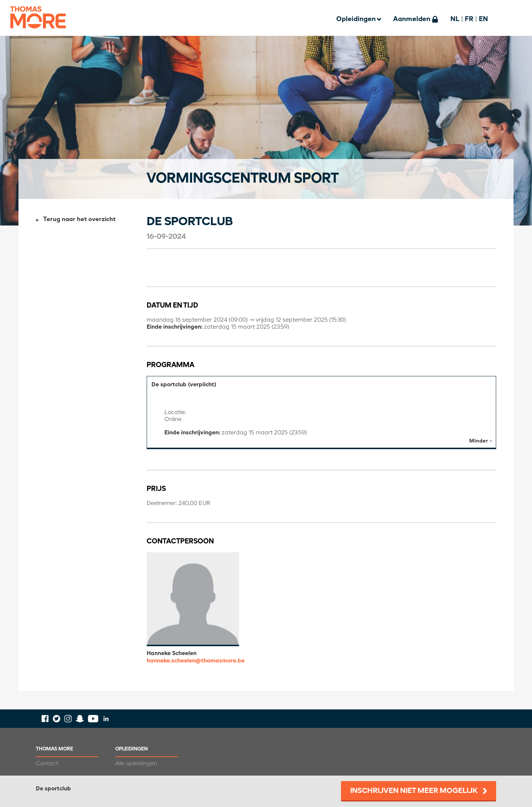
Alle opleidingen (136, 764)
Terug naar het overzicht (79, 220)
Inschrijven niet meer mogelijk (414, 791)
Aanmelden (412, 19)
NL (455, 19)
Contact (47, 764)
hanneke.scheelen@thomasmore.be (196, 661)
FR (469, 19)
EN (483, 19)
